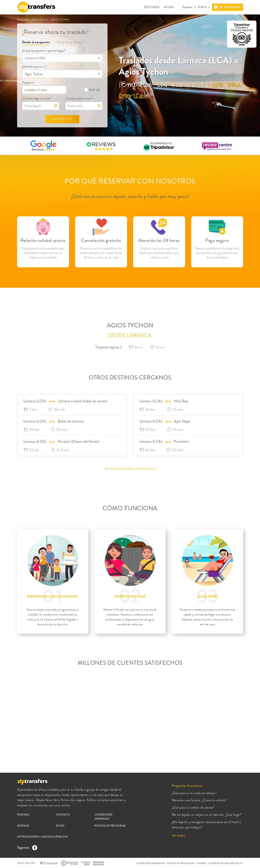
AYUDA (169, 7)
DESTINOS (152, 7)
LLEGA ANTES (207, 597)
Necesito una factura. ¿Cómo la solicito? (199, 800)
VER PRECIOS (62, 119)
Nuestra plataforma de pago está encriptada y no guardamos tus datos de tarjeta (217, 253)
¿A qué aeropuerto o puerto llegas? (44, 51)
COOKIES (201, 863)
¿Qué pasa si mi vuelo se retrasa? (194, 793)
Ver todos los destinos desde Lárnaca (130, 468)
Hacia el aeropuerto (70, 42)
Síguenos (26, 847)
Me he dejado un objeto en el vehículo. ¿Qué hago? (207, 815)
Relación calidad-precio (43, 240)
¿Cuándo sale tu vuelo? (80, 98)
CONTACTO (63, 815)
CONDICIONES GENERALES (103, 817)
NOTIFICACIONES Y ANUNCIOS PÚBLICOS (42, 837)
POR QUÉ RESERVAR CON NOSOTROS (130, 181)
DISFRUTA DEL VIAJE (130, 597)
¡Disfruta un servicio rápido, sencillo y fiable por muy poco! (130, 196)
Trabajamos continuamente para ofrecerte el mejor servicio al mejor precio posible (43, 253)
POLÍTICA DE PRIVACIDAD (110, 826)
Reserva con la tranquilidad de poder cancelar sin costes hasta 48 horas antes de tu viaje (101, 253)
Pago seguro (217, 240)
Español (188, 7)
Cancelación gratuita (101, 240)
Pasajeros (28, 82)
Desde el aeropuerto (36, 42)
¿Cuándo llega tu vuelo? (37, 98)
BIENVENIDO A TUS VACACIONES (53, 597)
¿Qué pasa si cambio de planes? (193, 807)
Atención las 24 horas (159, 240)
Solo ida (92, 90)
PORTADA (23, 20)
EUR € (202, 7)
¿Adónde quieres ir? (35, 67)
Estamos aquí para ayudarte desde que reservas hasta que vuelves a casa (159, 253)
